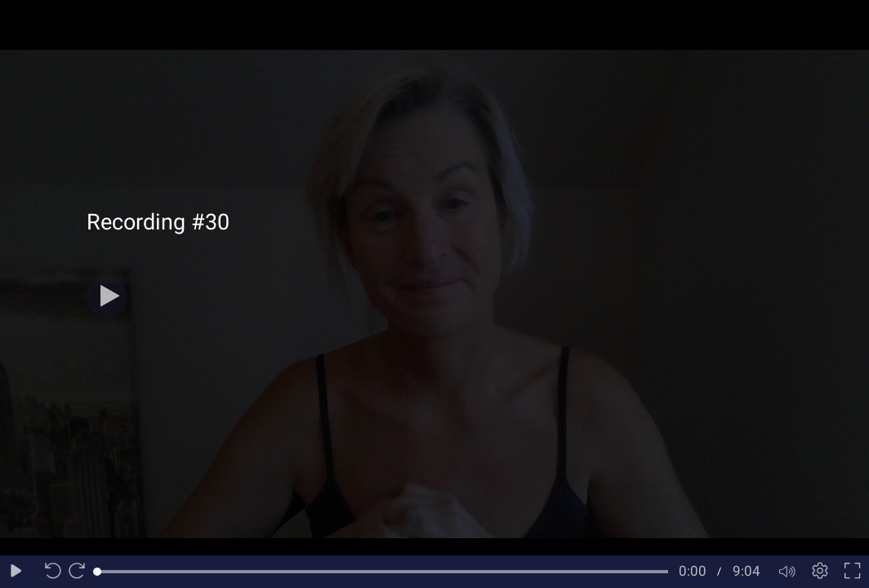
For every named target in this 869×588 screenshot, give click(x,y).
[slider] (383, 572)
